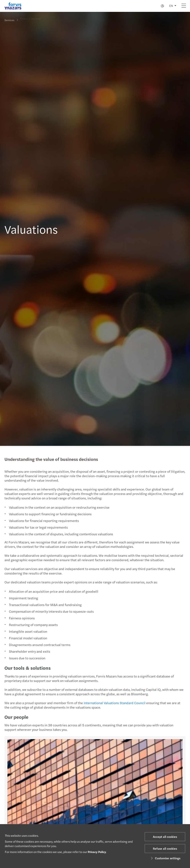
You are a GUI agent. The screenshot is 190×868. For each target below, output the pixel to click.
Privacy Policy (97, 852)
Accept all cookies (165, 837)
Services (9, 20)
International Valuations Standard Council (114, 703)
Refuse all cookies (165, 848)
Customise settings (165, 858)
